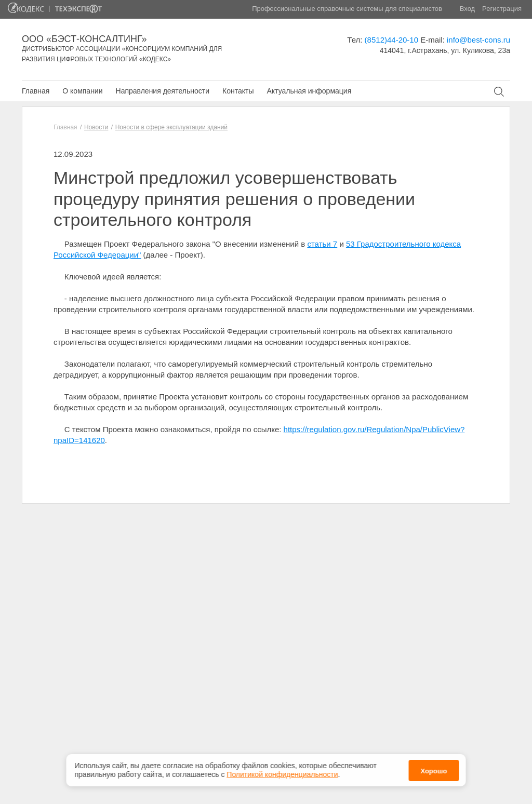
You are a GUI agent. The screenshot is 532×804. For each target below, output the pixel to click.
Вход (467, 9)
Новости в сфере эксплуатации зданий (171, 127)
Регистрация (502, 9)
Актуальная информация (309, 91)
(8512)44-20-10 (391, 40)
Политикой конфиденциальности (282, 772)
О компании (82, 91)
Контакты (238, 91)
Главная (36, 91)
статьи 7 (322, 244)
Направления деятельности (163, 91)
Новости (96, 127)
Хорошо (434, 768)
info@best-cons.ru (478, 40)
